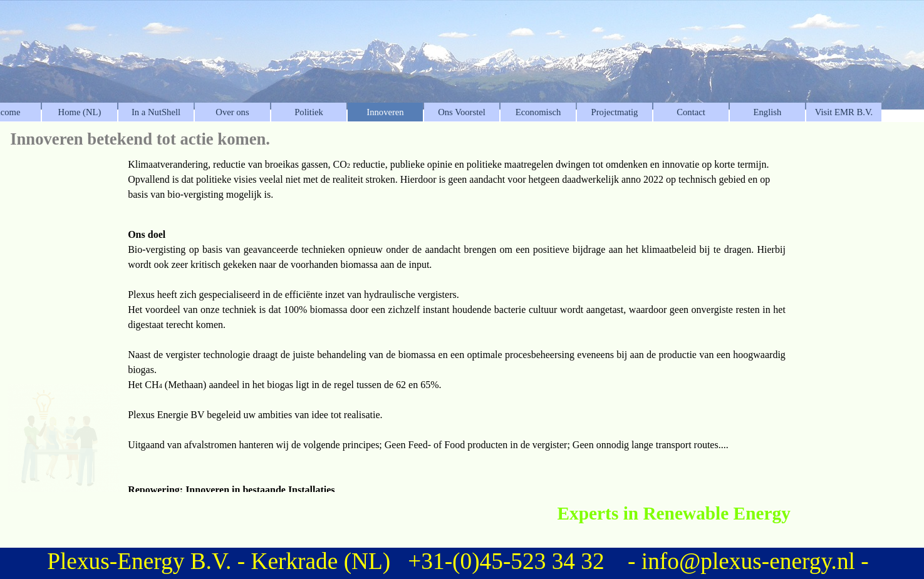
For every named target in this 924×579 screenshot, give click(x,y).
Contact (691, 112)
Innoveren (385, 112)
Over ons (232, 112)
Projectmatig (615, 112)
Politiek (309, 112)
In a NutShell (156, 112)
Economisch (538, 112)
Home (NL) (80, 112)
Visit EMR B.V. (844, 112)
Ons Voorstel (462, 112)
